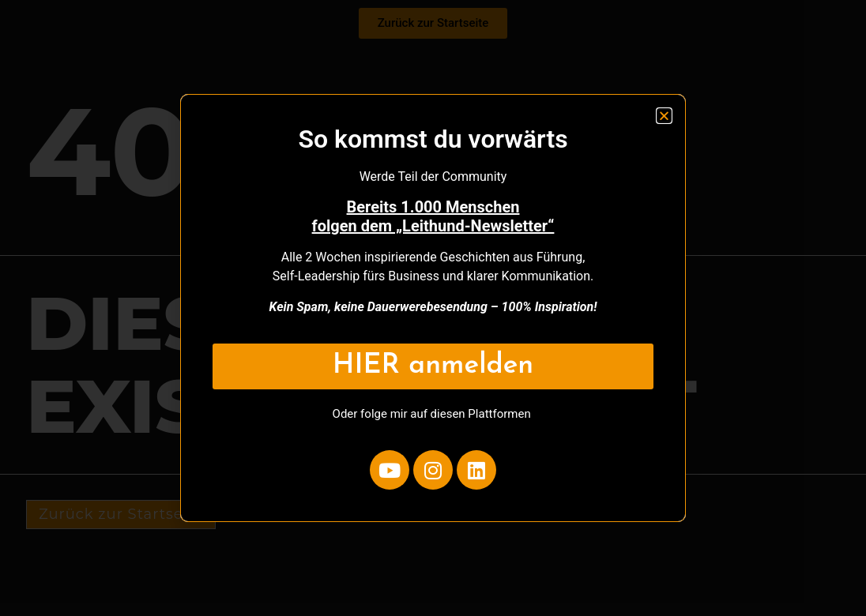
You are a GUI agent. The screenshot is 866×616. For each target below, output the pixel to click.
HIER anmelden (433, 366)
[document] (433, 308)
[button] (664, 116)
